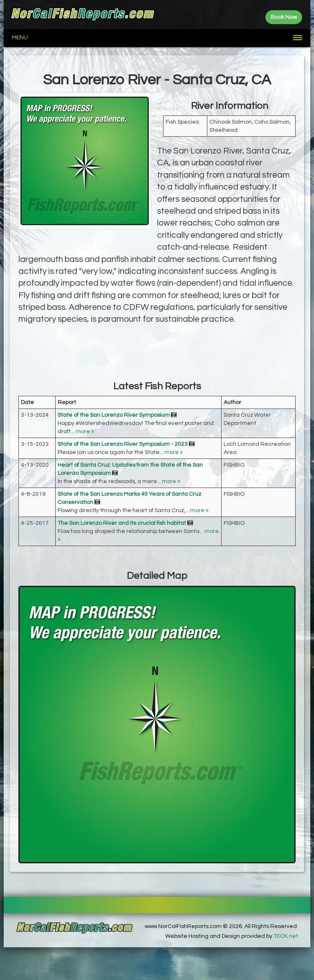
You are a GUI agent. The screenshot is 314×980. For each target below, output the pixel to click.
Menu (20, 38)
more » (85, 431)
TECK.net (286, 936)
